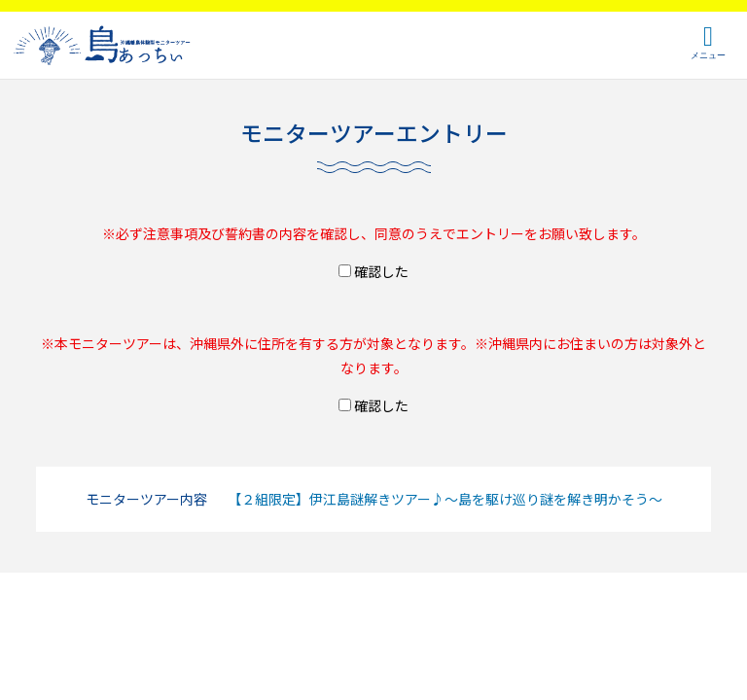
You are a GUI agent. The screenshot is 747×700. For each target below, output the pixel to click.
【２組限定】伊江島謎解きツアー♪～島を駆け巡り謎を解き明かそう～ (445, 499)
